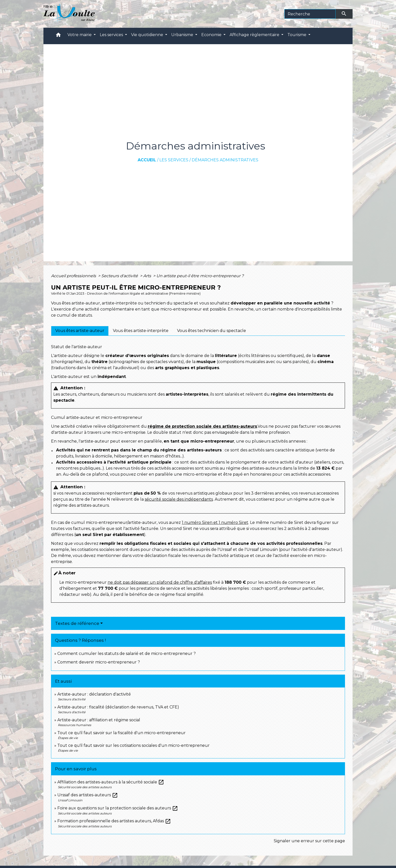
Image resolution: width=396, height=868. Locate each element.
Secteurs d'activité (120, 276)
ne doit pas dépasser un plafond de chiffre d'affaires (160, 582)
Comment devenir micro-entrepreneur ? (99, 662)
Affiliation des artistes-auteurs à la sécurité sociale (111, 782)
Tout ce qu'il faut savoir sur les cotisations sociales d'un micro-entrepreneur (133, 745)
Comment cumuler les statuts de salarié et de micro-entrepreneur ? (127, 654)
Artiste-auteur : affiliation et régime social (99, 720)
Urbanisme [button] (183, 35)
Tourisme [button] (297, 35)
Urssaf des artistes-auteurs (88, 795)
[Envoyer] (344, 14)
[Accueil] (69, 14)
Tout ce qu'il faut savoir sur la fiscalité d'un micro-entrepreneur (121, 733)
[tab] (80, 331)
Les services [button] (112, 35)
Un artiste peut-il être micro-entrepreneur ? (200, 276)
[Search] (310, 14)
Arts (148, 276)
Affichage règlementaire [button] (255, 35)
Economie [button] (212, 35)
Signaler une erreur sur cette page (309, 841)
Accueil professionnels (74, 276)
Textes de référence (77, 623)
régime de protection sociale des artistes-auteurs (202, 426)
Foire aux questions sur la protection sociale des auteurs (118, 808)
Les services (174, 160)
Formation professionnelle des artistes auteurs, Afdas (114, 821)
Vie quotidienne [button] (148, 35)
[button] (58, 36)
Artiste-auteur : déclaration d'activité (94, 694)
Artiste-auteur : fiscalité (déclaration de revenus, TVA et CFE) (118, 707)
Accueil (147, 160)
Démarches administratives (225, 160)
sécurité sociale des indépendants (179, 499)
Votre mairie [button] (80, 35)
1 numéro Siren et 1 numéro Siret (215, 522)
